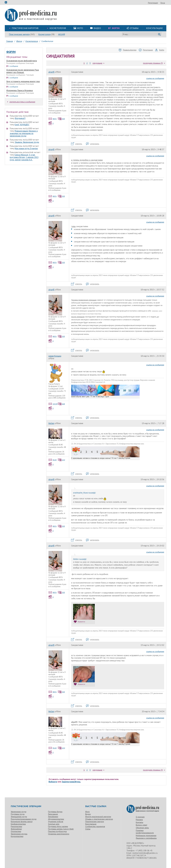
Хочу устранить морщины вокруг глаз (23, 81)
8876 (53, 119)
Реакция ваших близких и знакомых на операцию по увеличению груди (24, 133)
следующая (97, 63)
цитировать (93, 144)
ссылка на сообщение (155, 78)
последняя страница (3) (153, 63)
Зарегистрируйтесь (71, 782)
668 (61, 404)
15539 (53, 404)
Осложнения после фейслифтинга (22, 61)
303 (61, 119)
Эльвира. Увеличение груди (27, 142)
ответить (77, 144)
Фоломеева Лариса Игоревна (20, 90)
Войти (160, 50)
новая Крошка (55, 356)
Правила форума (128, 50)
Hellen (51, 423)
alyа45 (51, 72)
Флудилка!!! (20, 118)
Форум (11, 52)
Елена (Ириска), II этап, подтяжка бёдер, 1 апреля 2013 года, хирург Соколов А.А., (24, 157)
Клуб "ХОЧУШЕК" (22, 125)
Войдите (53, 782)
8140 (53, 460)
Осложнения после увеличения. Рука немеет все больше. (23, 71)
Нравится (79, 622)
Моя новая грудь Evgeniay (26, 148)
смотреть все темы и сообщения (21, 102)
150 (61, 460)
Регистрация (153, 3)
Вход (163, 3)
